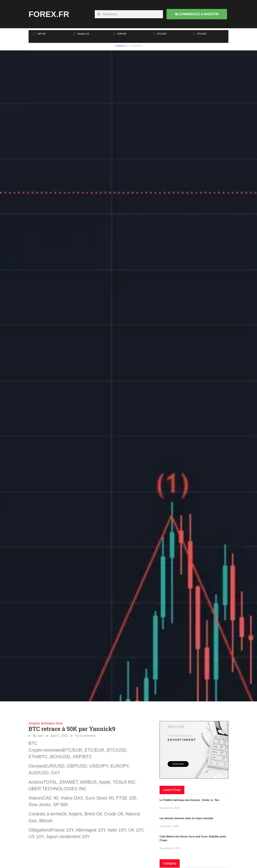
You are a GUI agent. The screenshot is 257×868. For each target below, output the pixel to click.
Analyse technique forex (46, 723)
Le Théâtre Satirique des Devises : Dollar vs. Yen (189, 800)
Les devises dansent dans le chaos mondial (186, 818)
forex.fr (49, 14)
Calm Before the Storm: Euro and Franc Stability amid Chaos (193, 838)
